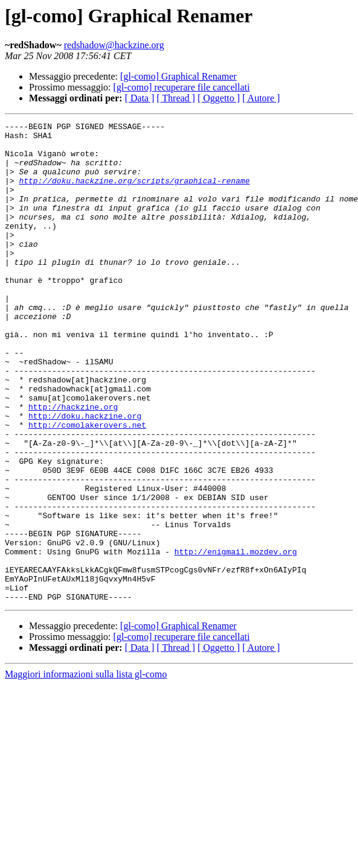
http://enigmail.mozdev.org (236, 638)
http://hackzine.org (73, 464)
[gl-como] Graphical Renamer (178, 76)
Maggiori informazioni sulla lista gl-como (86, 770)
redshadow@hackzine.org (114, 45)
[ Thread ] (176, 98)
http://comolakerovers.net (87, 486)
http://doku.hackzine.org (85, 475)
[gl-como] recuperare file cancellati (182, 87)
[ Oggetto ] (219, 98)
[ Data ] (140, 98)
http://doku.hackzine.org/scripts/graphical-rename (134, 193)
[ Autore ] (261, 98)
